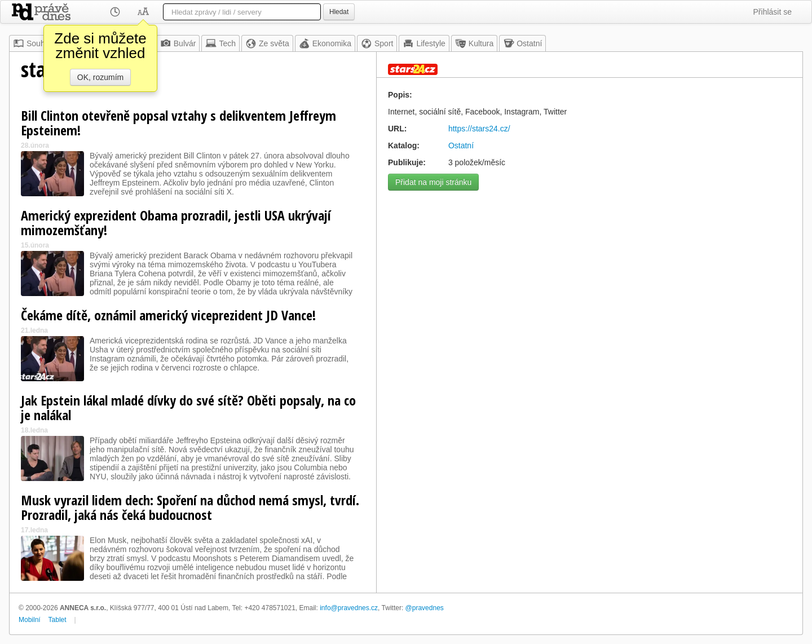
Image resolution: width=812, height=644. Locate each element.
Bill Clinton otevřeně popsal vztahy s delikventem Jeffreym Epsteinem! (178, 123)
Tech (220, 43)
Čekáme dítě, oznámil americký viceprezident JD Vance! (168, 315)
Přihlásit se (773, 12)
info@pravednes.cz (349, 608)
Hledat (339, 12)
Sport (377, 43)
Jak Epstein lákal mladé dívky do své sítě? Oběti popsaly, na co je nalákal (188, 407)
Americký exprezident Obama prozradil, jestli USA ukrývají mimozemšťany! (176, 222)
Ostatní (522, 43)
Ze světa (267, 43)
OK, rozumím (100, 77)
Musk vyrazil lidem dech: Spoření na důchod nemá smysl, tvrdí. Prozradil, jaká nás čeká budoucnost (190, 507)
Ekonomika (325, 43)
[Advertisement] (590, 275)
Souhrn (32, 43)
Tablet (58, 620)
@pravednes (425, 608)
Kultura (474, 43)
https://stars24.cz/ (479, 129)
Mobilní (30, 620)
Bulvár (178, 43)
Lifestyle (424, 43)
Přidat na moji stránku (433, 182)
